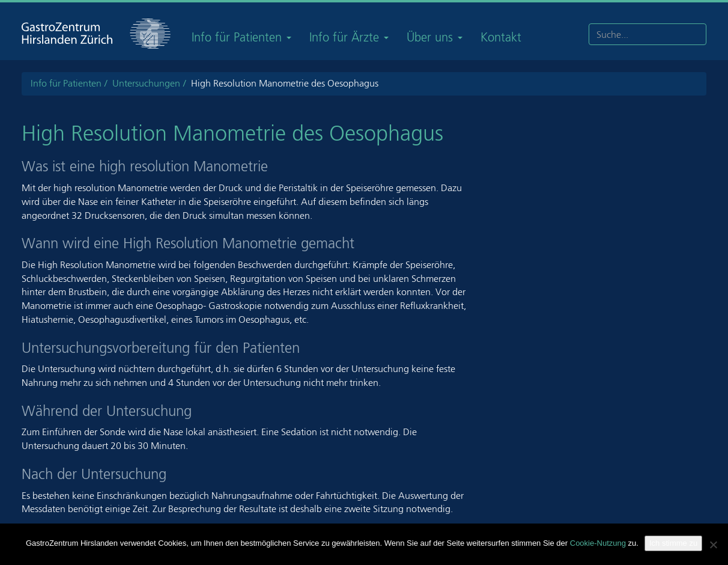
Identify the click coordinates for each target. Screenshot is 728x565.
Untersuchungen (146, 83)
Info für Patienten (241, 37)
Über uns (435, 37)
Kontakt (501, 37)
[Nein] (713, 545)
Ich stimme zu (673, 543)
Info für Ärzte (349, 37)
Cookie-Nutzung (598, 543)
